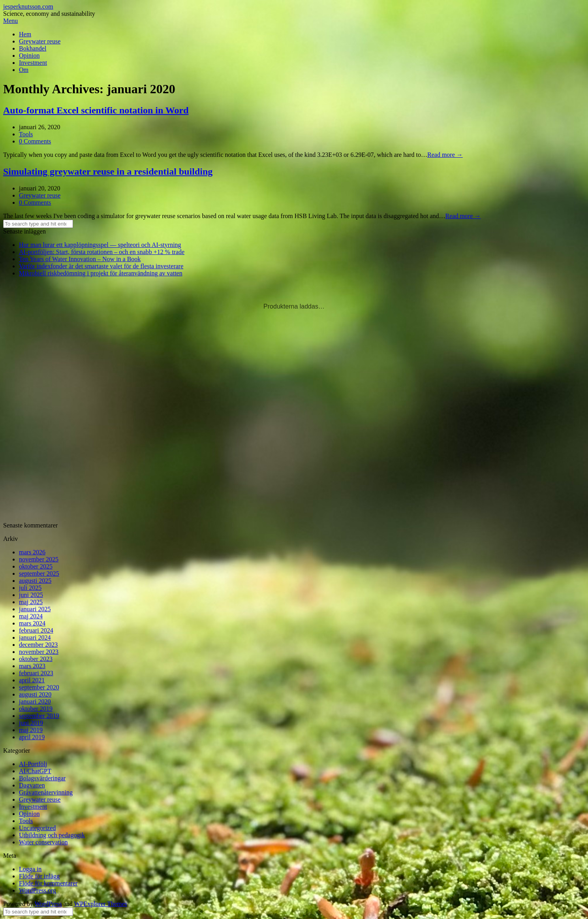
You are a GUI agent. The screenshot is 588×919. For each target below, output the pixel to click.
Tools (26, 134)
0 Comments (35, 141)
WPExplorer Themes (100, 904)
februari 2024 (36, 630)
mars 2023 (32, 666)
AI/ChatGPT (35, 771)
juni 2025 (31, 595)
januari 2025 (35, 609)
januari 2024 (35, 637)
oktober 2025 (36, 566)
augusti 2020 (35, 694)
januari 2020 (35, 701)
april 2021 (32, 680)
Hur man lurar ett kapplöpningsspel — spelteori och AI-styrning (100, 245)
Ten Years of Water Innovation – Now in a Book (80, 259)
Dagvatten (32, 785)
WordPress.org (38, 890)
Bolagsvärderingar (42, 778)
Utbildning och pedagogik (52, 835)
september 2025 (39, 573)
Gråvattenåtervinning (46, 792)
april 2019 (32, 737)
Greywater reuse (40, 41)
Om (24, 70)
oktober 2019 (36, 709)
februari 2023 (36, 673)
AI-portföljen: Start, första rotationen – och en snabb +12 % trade (102, 252)
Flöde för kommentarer (48, 883)
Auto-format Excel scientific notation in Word (96, 110)
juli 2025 (30, 588)
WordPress (48, 904)
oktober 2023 (36, 659)
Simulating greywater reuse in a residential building (108, 171)
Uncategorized (37, 828)
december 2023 (38, 645)
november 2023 (39, 652)
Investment (33, 63)
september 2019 (39, 716)
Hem (25, 34)
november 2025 (39, 559)
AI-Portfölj (33, 764)
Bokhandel (33, 48)
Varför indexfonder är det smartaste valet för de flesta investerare (101, 266)
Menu (10, 21)
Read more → (445, 155)
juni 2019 (31, 723)
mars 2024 (32, 623)
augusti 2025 (35, 581)
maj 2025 (31, 602)
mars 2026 (32, 552)
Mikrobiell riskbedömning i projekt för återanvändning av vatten (101, 273)
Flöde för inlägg (39, 876)
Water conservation (43, 842)
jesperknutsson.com (28, 7)
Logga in (30, 869)
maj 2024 (31, 616)
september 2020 (39, 687)
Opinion (29, 56)
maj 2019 (31, 730)
